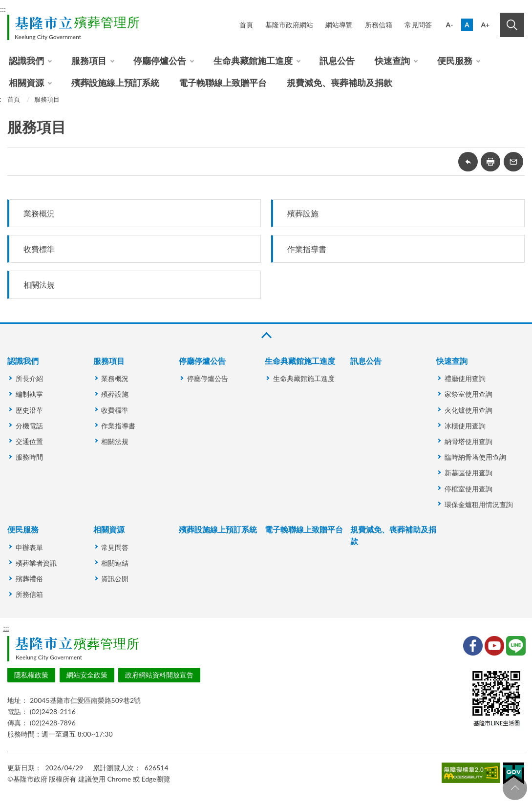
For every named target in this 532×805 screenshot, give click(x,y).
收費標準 (39, 249)
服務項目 (89, 61)
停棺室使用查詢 (468, 489)
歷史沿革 (29, 410)
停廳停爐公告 (160, 61)
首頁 (246, 25)
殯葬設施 (303, 213)
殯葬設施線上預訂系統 (115, 83)
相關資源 (26, 83)
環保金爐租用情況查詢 (479, 504)
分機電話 (29, 426)
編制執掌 (29, 394)
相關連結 (115, 563)
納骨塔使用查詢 (468, 441)
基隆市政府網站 (289, 25)
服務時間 (29, 457)
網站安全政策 (87, 675)
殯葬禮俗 (29, 579)
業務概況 (39, 213)
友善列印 (490, 162)
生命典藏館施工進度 (253, 61)
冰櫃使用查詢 (465, 426)
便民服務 (455, 61)
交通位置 (29, 441)
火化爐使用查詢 (468, 410)
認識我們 (26, 61)
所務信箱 (379, 25)
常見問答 (418, 25)
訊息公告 (337, 61)
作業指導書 (307, 249)
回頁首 (515, 788)
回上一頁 (468, 162)
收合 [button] (266, 335)
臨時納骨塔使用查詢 (475, 457)
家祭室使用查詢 (468, 394)
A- (450, 25)
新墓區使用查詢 (468, 473)
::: (6, 627)
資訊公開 (115, 579)
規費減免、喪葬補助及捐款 (340, 83)
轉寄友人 (513, 162)
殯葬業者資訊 (36, 563)
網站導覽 (339, 25)
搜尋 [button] (512, 25)
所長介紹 (29, 378)
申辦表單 (29, 547)
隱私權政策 (31, 675)
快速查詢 (392, 61)
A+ (485, 25)
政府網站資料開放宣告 (159, 675)
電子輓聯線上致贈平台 (223, 83)
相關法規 (39, 285)
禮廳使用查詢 (465, 378)
